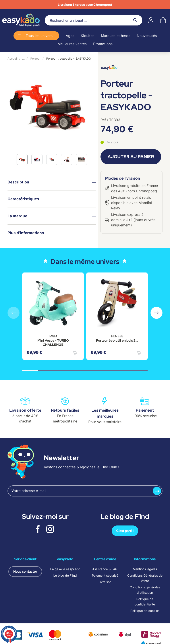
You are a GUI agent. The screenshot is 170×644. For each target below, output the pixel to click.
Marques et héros (116, 36)
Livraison (105, 582)
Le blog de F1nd (65, 575)
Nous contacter (25, 572)
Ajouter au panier (131, 157)
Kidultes (88, 36)
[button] (156, 313)
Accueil (13, 58)
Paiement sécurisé (105, 575)
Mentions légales (145, 569)
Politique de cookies (145, 611)
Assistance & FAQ (105, 569)
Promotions (103, 44)
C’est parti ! (125, 531)
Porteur (36, 58)
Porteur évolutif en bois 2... (117, 340)
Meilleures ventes (72, 44)
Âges (70, 36)
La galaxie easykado (65, 569)
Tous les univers (39, 36)
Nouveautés (147, 36)
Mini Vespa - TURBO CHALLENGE (53, 343)
